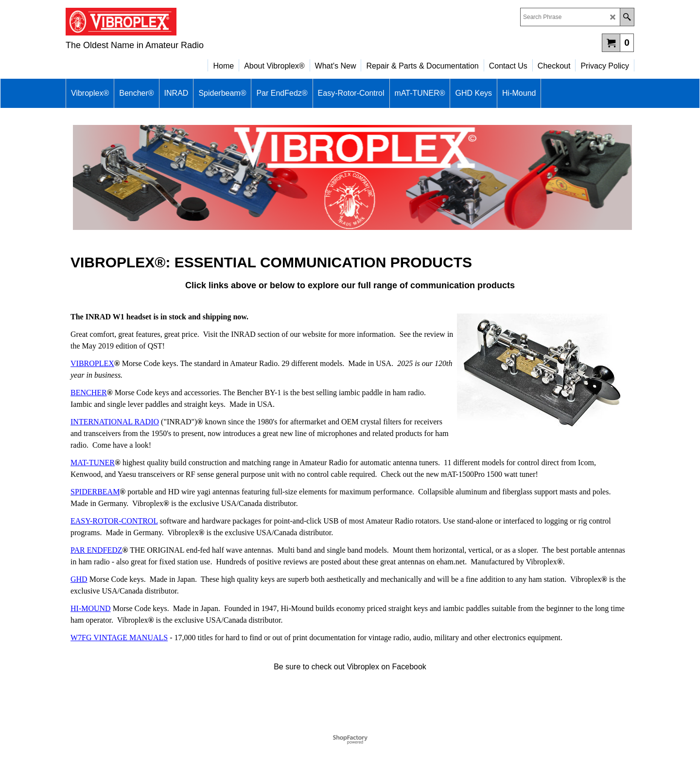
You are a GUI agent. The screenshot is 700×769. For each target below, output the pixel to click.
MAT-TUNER (93, 463)
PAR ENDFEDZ (96, 550)
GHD (79, 579)
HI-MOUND (91, 608)
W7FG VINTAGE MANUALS (119, 638)
